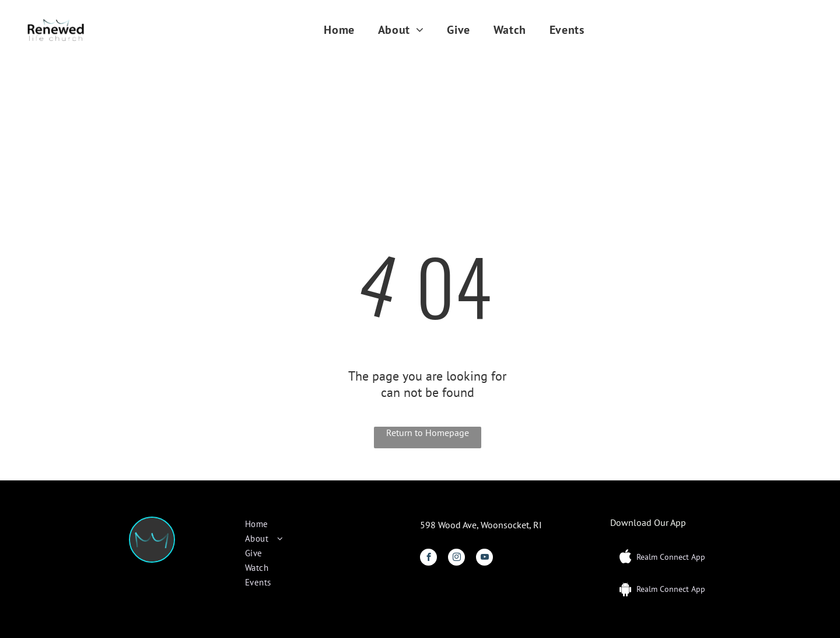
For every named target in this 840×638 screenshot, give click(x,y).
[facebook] (428, 559)
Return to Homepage (428, 433)
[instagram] (456, 559)
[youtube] (484, 559)
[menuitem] (339, 30)
